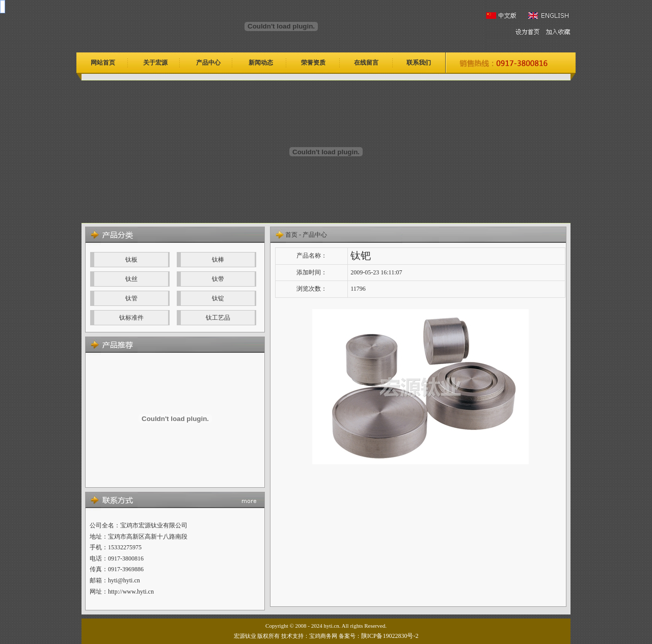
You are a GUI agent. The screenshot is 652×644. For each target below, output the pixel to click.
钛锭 (218, 298)
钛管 (131, 298)
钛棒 (218, 260)
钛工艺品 (218, 318)
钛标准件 (131, 318)
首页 (291, 235)
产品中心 (315, 235)
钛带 (218, 279)
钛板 (131, 260)
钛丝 (131, 279)
